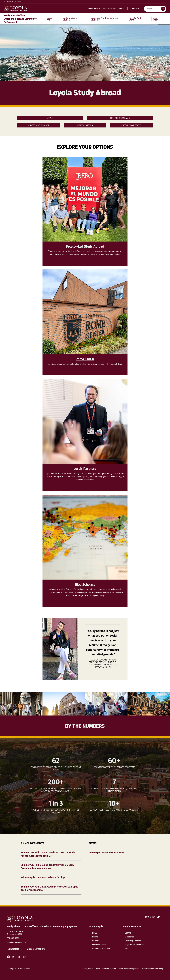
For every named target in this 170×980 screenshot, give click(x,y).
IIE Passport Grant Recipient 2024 (107, 853)
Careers (95, 941)
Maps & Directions (36, 949)
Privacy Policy (88, 969)
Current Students (93, 9)
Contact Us (13, 949)
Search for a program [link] (55, 485)
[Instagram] (14, 957)
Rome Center (85, 359)
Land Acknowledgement (129, 969)
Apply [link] (50, 118)
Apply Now (135, 9)
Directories (129, 937)
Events (95, 937)
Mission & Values (99, 945)
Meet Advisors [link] (85, 125)
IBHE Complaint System (106, 969)
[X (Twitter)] (19, 957)
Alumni (122, 9)
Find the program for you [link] (57, 259)
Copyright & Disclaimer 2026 (18, 969)
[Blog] (25, 957)
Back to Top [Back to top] (152, 917)
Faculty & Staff (109, 9)
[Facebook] (8, 957)
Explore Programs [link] (120, 118)
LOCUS (128, 933)
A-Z (126, 949)
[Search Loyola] (153, 9)
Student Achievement (101, 949)
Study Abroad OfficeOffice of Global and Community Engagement (20, 19)
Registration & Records (134, 945)
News (95, 933)
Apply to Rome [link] (53, 369)
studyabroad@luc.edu (17, 943)
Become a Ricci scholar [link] (56, 600)
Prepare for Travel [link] (132, 125)
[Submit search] (163, 9)
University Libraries (133, 941)
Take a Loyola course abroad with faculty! (43, 877)
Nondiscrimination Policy (153, 969)
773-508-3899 (13, 938)
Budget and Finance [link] (38, 125)
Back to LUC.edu (14, 2)
